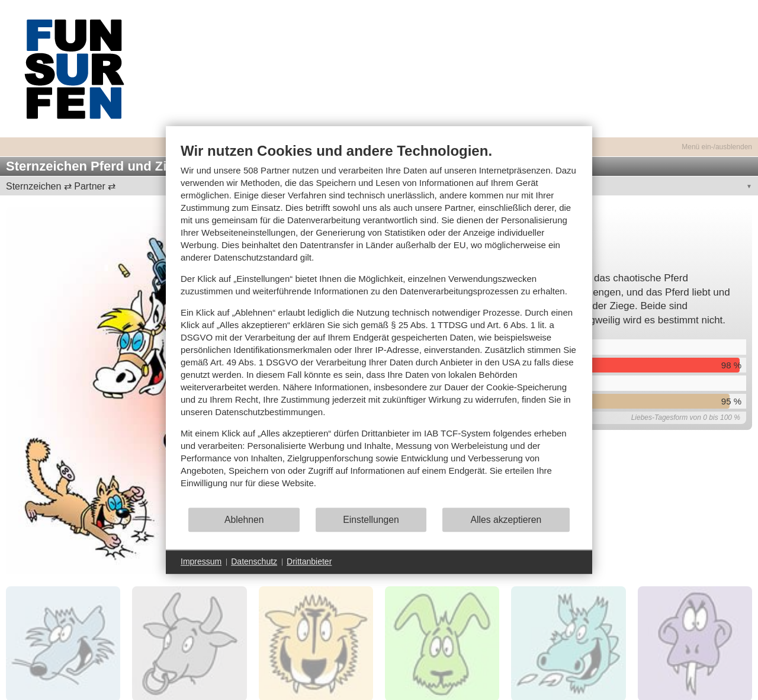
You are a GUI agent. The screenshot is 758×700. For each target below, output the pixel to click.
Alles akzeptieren (506, 520)
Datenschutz (254, 561)
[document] (379, 324)
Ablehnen (244, 520)
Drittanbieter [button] (309, 561)
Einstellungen (371, 520)
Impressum (201, 561)
